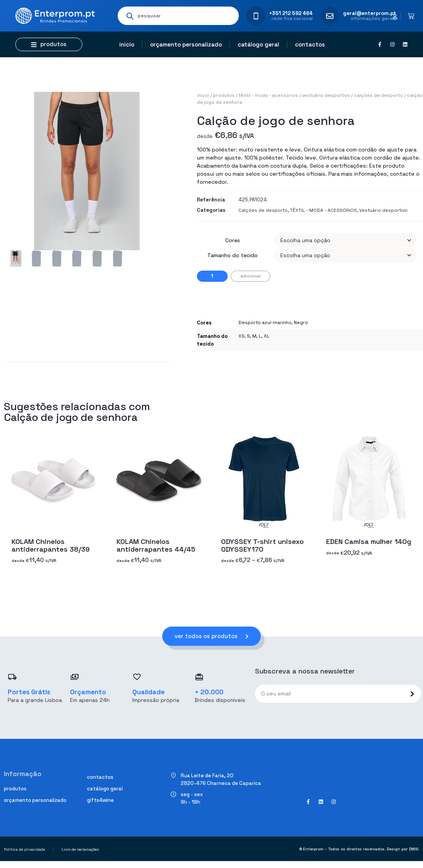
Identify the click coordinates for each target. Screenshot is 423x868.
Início (127, 44)
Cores (233, 240)
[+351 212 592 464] (256, 16)
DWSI (414, 849)
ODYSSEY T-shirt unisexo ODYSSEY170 (262, 545)
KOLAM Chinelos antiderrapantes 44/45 (156, 545)
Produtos (224, 95)
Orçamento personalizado (186, 44)
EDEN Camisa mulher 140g (369, 541)
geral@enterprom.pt (370, 13)
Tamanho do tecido (232, 255)
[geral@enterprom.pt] (330, 16)
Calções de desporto (378, 95)
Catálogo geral (258, 44)
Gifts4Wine (100, 800)
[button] (49, 44)
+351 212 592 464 (291, 13)
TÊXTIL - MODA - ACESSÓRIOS (268, 95)
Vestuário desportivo (326, 95)
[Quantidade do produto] (212, 276)
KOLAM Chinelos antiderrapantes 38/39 (51, 545)
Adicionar (251, 276)
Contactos (310, 44)
